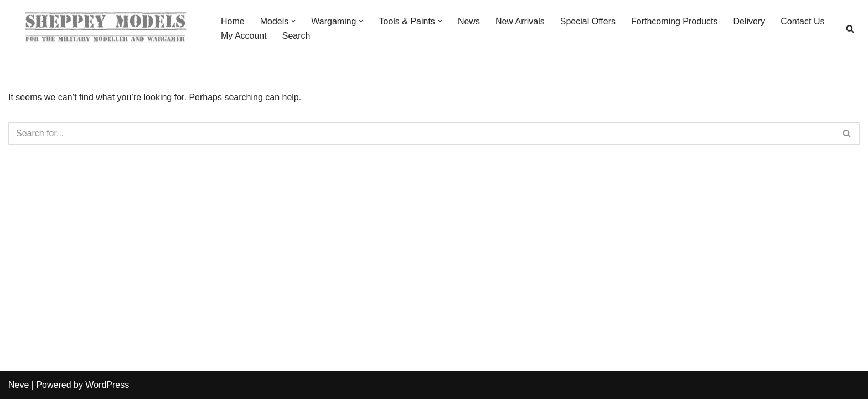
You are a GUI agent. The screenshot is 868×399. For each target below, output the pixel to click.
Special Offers (588, 21)
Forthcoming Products (675, 21)
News (469, 21)
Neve (19, 385)
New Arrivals (520, 21)
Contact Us (802, 21)
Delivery (750, 21)
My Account (244, 36)
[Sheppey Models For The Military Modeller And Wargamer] (105, 28)
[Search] (850, 29)
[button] (293, 21)
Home (233, 21)
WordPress (107, 385)
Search (296, 36)
